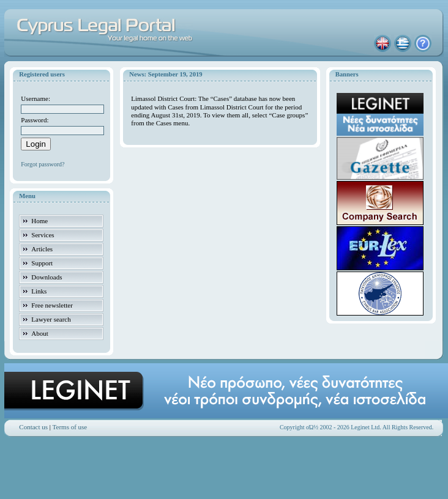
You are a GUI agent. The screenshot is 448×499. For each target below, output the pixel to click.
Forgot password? (43, 164)
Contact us (33, 427)
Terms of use (70, 427)
